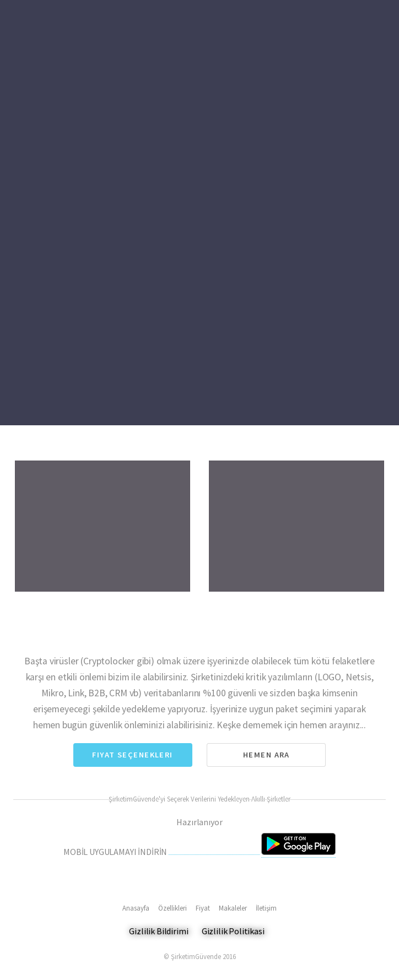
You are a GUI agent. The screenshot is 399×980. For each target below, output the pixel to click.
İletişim (266, 908)
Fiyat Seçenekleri (132, 755)
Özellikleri (172, 908)
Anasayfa (136, 908)
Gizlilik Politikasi (233, 931)
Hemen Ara (266, 755)
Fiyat (203, 908)
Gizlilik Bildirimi (158, 931)
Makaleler (233, 908)
